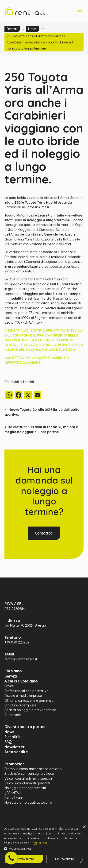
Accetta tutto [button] (24, 859)
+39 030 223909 (17, 642)
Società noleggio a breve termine (30, 710)
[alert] (44, 845)
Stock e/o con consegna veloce (29, 774)
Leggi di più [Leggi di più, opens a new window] (39, 843)
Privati (9, 686)
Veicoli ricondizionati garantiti (27, 783)
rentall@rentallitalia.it (21, 659)
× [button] (84, 827)
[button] (44, 849)
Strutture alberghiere (20, 705)
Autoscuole (13, 715)
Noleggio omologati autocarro (28, 802)
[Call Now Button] (11, 858)
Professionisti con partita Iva (27, 691)
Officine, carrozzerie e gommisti (29, 701)
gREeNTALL (13, 793)
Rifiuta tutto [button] (64, 859)
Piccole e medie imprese (23, 696)
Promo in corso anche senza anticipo (33, 769)
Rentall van (13, 798)
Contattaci (44, 533)
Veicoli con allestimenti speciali (28, 779)
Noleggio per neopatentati (25, 788)
